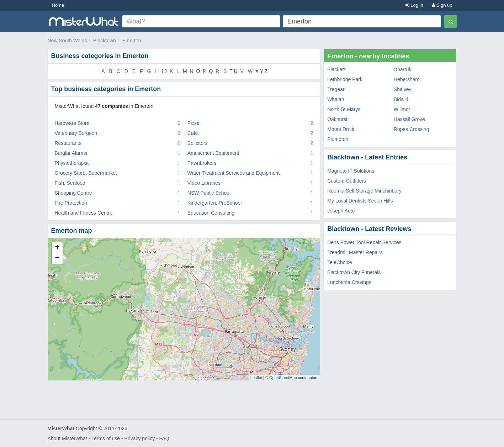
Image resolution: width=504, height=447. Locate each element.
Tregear (336, 89)
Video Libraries (204, 183)
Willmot (402, 109)
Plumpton (338, 139)
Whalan (336, 99)
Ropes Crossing (412, 129)
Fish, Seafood (70, 183)
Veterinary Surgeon (76, 133)
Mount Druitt (341, 129)
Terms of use (106, 438)
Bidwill (401, 99)
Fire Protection (71, 203)
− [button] (57, 258)
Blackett (336, 69)
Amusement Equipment (213, 153)
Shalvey (403, 89)
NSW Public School (209, 193)
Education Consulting (211, 213)
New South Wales (67, 41)
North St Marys (344, 109)
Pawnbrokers (202, 163)
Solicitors (198, 143)
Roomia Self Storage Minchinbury (364, 191)
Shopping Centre (73, 193)
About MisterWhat (67, 438)
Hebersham (407, 79)
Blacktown (105, 41)
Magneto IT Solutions (351, 171)
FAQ (164, 438)
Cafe (193, 133)
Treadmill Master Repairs (355, 252)
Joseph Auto (341, 211)
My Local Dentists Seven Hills (360, 201)
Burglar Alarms (71, 153)
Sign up (442, 5)
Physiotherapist (72, 163)
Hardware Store (72, 123)
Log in (414, 5)
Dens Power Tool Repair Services (364, 242)
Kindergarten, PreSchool (215, 203)
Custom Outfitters (347, 181)
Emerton (132, 41)
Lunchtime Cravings (349, 282)
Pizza (193, 123)
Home (58, 5)
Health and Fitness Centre (84, 213)
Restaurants (68, 143)
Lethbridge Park (345, 79)
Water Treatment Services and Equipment (234, 173)
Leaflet (256, 378)
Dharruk (403, 69)
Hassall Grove (409, 119)
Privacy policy (140, 438)
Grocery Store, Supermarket (86, 173)
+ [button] (57, 248)
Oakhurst (337, 119)
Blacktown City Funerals (354, 272)
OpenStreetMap (283, 378)
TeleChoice (339, 262)
